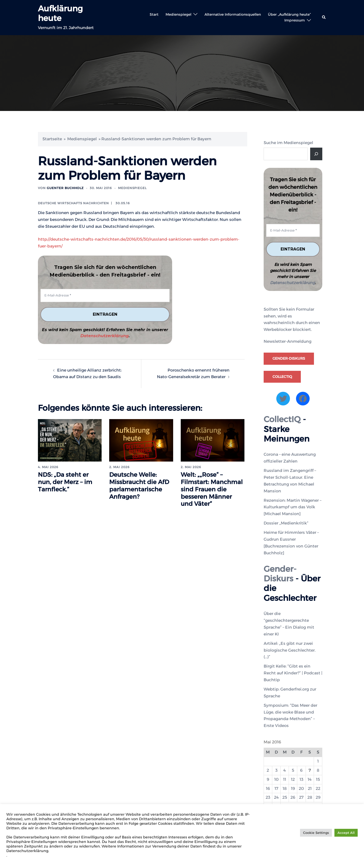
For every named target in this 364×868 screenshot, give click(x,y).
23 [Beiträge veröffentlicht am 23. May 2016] (268, 798)
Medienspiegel (178, 14)
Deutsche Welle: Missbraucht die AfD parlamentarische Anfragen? (140, 486)
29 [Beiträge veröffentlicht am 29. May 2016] (318, 798)
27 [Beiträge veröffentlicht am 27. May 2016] (301, 798)
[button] (324, 17)
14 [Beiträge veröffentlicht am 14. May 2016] (310, 779)
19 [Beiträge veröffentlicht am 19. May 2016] (293, 789)
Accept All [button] (346, 833)
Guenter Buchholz (65, 188)
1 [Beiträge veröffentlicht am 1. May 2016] (318, 761)
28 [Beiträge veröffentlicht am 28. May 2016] (310, 798)
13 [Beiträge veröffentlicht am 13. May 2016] (301, 779)
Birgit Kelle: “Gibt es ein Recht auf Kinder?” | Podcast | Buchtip (293, 673)
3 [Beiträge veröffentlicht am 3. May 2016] (276, 770)
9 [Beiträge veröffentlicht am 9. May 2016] (268, 779)
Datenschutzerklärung (105, 336)
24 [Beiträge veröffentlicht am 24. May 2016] (276, 798)
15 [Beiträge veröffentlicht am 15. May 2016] (318, 779)
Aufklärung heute (60, 13)
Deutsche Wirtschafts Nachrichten (73, 203)
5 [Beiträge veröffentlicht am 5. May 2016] (293, 770)
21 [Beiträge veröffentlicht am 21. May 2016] (310, 789)
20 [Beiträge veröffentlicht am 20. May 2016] (301, 789)
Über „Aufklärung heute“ (289, 14)
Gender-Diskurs (289, 358)
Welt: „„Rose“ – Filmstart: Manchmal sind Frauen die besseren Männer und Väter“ (212, 489)
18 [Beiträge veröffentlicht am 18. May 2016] (285, 789)
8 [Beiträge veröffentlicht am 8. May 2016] (318, 770)
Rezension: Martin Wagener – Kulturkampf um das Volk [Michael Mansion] (292, 507)
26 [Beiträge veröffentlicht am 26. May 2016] (293, 798)
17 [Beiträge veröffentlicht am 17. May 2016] (276, 789)
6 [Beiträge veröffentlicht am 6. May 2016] (301, 770)
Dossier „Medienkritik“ (286, 523)
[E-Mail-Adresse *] (105, 295)
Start (154, 14)
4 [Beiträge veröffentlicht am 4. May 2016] (285, 770)
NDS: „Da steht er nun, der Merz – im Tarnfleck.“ (65, 482)
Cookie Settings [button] (316, 833)
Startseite (52, 139)
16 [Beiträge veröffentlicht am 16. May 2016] (268, 789)
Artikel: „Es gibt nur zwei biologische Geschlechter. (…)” (290, 650)
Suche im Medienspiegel (288, 143)
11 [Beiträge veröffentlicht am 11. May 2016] (285, 779)
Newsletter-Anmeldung (288, 342)
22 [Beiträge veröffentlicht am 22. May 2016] (318, 789)
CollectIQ (282, 377)
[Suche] (316, 154)
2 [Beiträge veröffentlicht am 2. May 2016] (268, 770)
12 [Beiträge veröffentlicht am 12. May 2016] (293, 779)
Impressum (295, 20)
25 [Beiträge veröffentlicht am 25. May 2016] (285, 798)
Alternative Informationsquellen (233, 14)
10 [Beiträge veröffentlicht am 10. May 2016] (276, 779)
